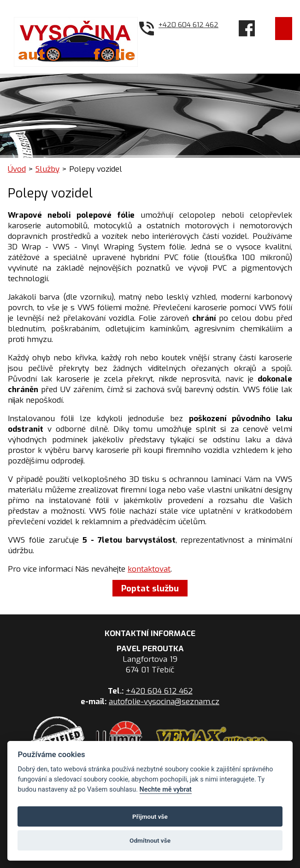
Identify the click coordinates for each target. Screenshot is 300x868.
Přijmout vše (150, 816)
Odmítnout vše (150, 840)
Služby (47, 169)
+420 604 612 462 (188, 25)
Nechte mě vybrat (166, 790)
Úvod (17, 169)
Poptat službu (150, 588)
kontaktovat (149, 569)
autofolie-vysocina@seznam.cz (164, 702)
